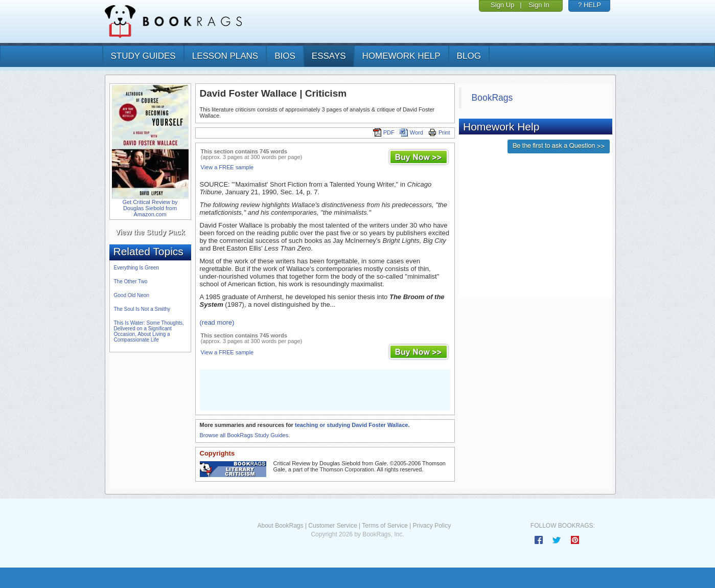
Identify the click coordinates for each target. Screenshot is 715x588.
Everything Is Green (136, 268)
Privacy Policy (432, 526)
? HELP (590, 5)
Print (439, 132)
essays (329, 56)
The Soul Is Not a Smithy (142, 309)
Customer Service (332, 526)
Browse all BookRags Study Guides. (245, 435)
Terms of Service (385, 526)
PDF (384, 132)
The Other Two (131, 281)
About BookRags (280, 526)
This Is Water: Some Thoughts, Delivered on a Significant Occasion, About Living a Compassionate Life (149, 331)
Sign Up (502, 5)
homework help (401, 56)
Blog (469, 56)
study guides (143, 56)
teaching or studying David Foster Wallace (351, 425)
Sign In (539, 5)
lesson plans (225, 56)
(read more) (217, 322)
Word (411, 132)
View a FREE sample (227, 167)
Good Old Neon (132, 295)
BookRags (492, 98)
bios (285, 56)
